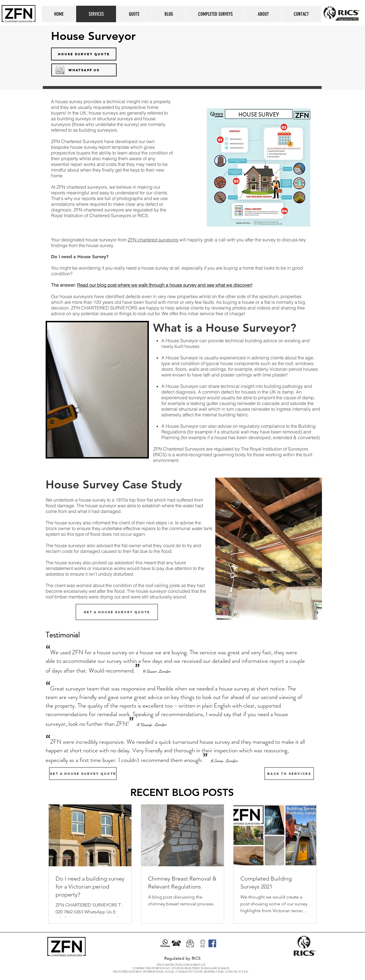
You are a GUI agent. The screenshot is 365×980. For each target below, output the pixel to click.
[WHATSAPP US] (84, 70)
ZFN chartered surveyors (153, 240)
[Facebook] (212, 943)
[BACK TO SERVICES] (289, 774)
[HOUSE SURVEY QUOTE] (84, 54)
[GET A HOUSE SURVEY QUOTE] (117, 612)
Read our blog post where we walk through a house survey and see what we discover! (165, 285)
